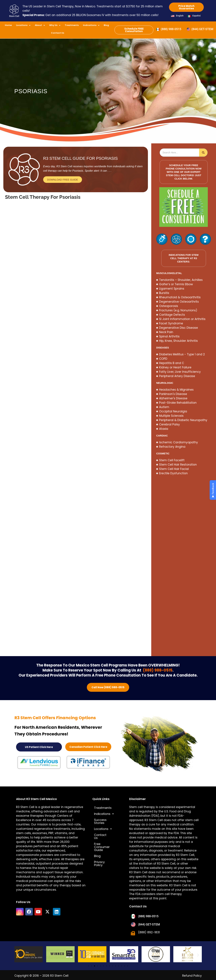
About (40, 25)
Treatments (72, 25)
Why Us (55, 25)
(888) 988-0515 (157, 670)
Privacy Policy (104, 852)
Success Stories (106, 819)
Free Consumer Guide (105, 838)
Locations (23, 25)
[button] (107, 813)
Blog (106, 25)
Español (197, 16)
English (180, 16)
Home (8, 25)
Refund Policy (192, 974)
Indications (91, 25)
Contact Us (58, 33)
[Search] (203, 153)
